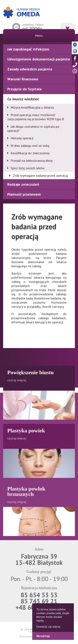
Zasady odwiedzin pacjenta (30, 69)
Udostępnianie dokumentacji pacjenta (38, 59)
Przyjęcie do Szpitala (24, 89)
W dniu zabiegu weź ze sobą (30, 146)
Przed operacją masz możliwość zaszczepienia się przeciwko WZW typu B (36, 117)
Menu (39, 36)
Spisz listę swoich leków (28, 168)
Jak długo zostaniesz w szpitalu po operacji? (33, 129)
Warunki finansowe (23, 79)
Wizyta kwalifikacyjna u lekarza (32, 107)
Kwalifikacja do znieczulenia (30, 153)
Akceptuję (43, 636)
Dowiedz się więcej (48, 627)
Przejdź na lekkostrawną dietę (32, 161)
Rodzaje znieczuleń (23, 184)
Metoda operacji (22, 138)
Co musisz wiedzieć (23, 99)
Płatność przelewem (24, 194)
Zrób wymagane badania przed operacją (40, 175)
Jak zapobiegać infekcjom (28, 49)
